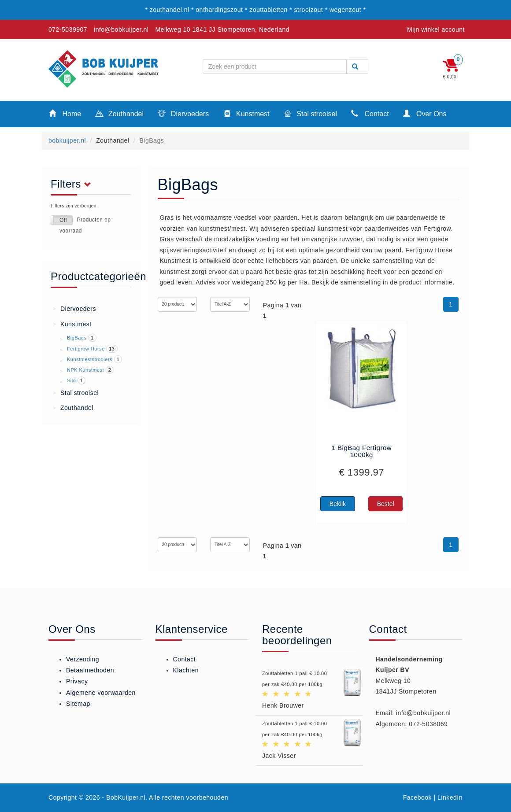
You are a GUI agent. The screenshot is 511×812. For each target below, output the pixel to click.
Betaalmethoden (90, 670)
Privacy (77, 681)
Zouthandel (119, 114)
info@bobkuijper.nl (121, 30)
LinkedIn (450, 797)
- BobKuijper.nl (124, 797)
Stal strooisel (310, 114)
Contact (370, 113)
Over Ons (425, 113)
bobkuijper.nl (67, 140)
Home (65, 113)
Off (63, 220)
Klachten (186, 670)
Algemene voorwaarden (101, 693)
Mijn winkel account (436, 30)
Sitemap (78, 704)
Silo (71, 380)
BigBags (77, 338)
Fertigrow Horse (86, 349)
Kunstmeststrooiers (90, 359)
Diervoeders (183, 114)
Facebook (417, 797)
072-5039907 (68, 30)
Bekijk (338, 504)
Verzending (83, 659)
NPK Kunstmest (85, 370)
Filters (73, 184)
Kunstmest (246, 114)
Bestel (386, 504)
